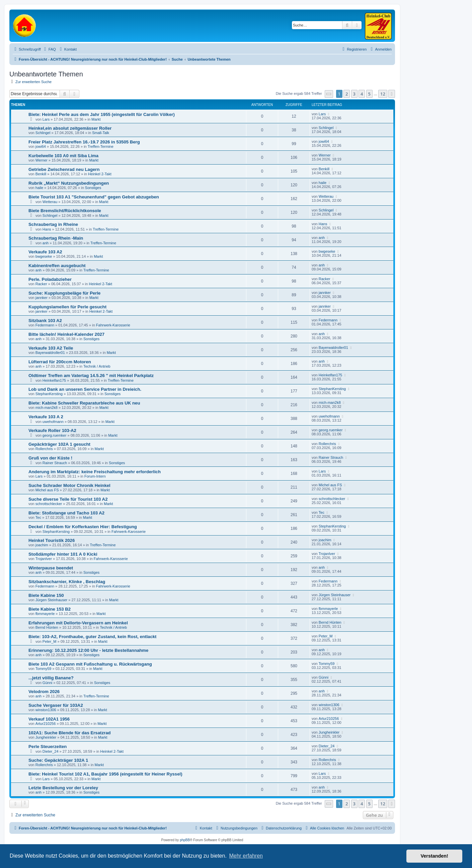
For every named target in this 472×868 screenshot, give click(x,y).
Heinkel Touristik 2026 (52, 540)
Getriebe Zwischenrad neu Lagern (64, 169)
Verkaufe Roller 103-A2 (52, 430)
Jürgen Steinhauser (51, 600)
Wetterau (50, 202)
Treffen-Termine (101, 146)
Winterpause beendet (51, 568)
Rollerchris (44, 449)
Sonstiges (93, 188)
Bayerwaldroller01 (50, 353)
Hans (47, 229)
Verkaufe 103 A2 (45, 252)
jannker (42, 298)
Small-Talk (101, 133)
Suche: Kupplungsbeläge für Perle (64, 293)
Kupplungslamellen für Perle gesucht (67, 307)
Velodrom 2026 (44, 692)
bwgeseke (44, 256)
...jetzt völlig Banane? (51, 678)
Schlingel (43, 133)
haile (39, 188)
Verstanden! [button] (435, 856)
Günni (47, 683)
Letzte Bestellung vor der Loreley (63, 788)
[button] (329, 94)
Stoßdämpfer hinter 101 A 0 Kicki (63, 554)
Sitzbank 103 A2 (45, 321)
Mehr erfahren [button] (246, 856)
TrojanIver (44, 559)
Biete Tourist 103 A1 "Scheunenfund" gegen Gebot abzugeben (94, 197)
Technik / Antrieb (97, 366)
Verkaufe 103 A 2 (46, 417)
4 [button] (362, 94)
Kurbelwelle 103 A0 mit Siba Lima (63, 156)
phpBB (185, 840)
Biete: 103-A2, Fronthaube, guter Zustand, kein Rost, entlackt (93, 637)
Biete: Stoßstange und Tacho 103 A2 (66, 513)
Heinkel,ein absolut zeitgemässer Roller (70, 128)
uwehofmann (53, 422)
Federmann (45, 325)
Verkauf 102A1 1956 (49, 719)
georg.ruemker (55, 435)
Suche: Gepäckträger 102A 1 (58, 760)
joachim (42, 545)
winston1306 (46, 710)
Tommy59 (44, 669)
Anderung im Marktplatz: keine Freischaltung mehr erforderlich (95, 472)
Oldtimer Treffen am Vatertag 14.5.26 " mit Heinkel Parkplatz (91, 376)
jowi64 (41, 146)
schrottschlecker (49, 504)
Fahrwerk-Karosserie (113, 325)
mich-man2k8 (47, 408)
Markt (96, 119)
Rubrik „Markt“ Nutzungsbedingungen (69, 183)
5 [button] (369, 94)
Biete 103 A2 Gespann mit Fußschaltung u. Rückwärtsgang (90, 664)
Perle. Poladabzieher (50, 279)
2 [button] (347, 94)
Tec (38, 517)
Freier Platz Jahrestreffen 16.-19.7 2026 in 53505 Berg (84, 142)
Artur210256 (46, 724)
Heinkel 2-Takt (100, 174)
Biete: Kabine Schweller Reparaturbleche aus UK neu (84, 403)
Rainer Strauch (55, 463)
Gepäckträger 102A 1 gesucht (59, 444)
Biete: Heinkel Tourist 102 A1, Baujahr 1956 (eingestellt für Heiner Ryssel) (105, 774)
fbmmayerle (45, 614)
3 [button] (354, 94)
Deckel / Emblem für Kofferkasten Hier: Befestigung (83, 527)
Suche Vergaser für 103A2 (56, 705)
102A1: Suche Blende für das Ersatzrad (70, 733)
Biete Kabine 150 (46, 595)
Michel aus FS (47, 490)
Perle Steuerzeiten (48, 747)
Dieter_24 (51, 751)
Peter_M (50, 641)
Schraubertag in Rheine (53, 224)
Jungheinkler (46, 737)
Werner (42, 160)
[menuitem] (49, 49)
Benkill (41, 174)
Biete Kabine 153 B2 (50, 609)
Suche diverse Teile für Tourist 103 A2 (68, 499)
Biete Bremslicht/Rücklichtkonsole (65, 211)
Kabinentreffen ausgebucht (57, 266)
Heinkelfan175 (54, 380)
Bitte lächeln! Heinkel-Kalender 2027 (66, 334)
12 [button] (383, 94)
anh (46, 243)
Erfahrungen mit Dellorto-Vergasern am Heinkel (78, 623)
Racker (41, 284)
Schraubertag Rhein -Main (56, 238)
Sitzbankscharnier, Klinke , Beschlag (67, 582)
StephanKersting (49, 394)
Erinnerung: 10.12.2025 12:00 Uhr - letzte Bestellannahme (88, 650)
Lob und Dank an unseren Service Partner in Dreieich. (85, 389)
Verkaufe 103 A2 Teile (51, 348)
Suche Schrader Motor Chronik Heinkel (69, 485)
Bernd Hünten (47, 627)
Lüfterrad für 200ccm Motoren (60, 362)
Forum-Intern (95, 476)
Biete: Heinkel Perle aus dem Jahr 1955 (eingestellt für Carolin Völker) (102, 114)
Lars (46, 119)
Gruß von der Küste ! (50, 458)
